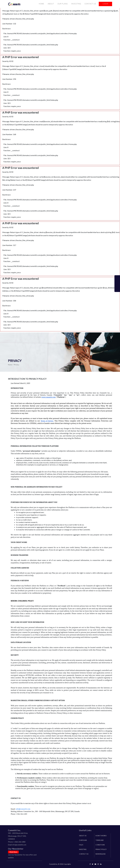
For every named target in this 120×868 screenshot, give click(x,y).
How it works (101, 836)
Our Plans (63, 4)
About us (83, 836)
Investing (76, 4)
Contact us (84, 854)
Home (41, 4)
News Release (100, 854)
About (51, 4)
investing (83, 849)
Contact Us (90, 4)
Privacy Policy (101, 849)
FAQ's (81, 845)
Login (105, 4)
